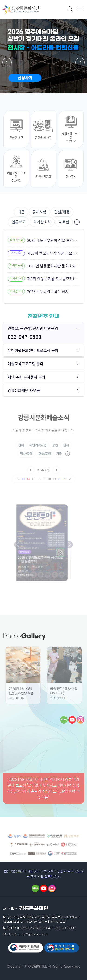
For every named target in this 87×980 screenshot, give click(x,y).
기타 (55, 452)
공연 (52, 446)
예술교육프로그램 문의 (26, 364)
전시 (60, 446)
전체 (27, 446)
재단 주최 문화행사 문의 (26, 377)
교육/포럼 (44, 452)
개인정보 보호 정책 (41, 872)
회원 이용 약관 (14, 872)
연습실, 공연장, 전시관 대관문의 (33, 328)
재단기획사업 (39, 446)
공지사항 (39, 212)
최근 (21, 212)
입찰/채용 (62, 212)
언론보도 (19, 222)
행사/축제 (31, 452)
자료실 (64, 222)
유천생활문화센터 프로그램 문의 (33, 350)
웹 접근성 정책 (50, 877)
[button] (7, 62)
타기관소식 (42, 222)
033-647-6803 (25, 337)
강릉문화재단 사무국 (24, 390)
